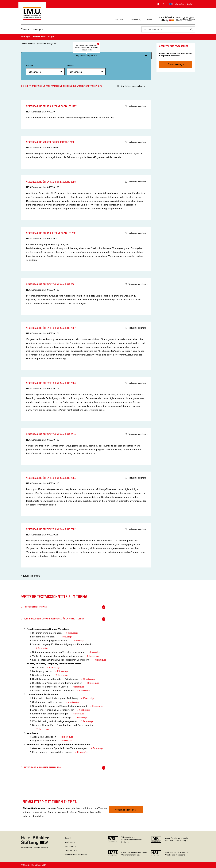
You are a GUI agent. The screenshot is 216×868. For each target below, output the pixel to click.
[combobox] (165, 29)
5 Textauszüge (54, 667)
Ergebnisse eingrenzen (86, 55)
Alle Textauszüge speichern (130, 86)
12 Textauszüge (62, 675)
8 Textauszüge (72, 633)
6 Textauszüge (42, 648)
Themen (25, 29)
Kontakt (68, 838)
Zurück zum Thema (31, 576)
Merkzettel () (135, 20)
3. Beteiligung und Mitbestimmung (63, 768)
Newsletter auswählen (125, 810)
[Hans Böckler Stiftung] (35, 847)
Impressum (69, 846)
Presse (149, 20)
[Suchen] (191, 29)
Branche (86, 70)
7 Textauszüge (63, 671)
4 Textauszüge (94, 652)
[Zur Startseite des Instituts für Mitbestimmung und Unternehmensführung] (32, 18)
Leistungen (38, 29)
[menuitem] (25, 31)
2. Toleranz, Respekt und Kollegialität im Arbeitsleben (63, 619)
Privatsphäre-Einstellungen (76, 854)
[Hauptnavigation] (32, 29)
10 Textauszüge (100, 660)
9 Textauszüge (82, 752)
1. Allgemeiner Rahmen (63, 607)
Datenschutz (70, 850)
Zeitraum (45, 70)
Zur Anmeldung (175, 64)
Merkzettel (69, 842)
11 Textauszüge (66, 637)
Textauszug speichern (135, 106)
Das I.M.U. (120, 20)
